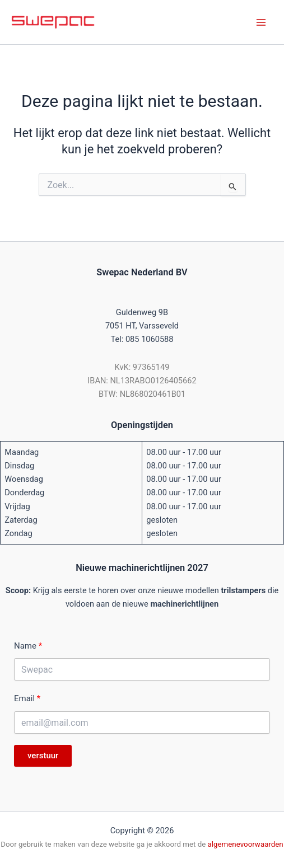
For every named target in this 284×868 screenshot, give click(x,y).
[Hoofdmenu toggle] (261, 22)
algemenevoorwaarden (246, 844)
